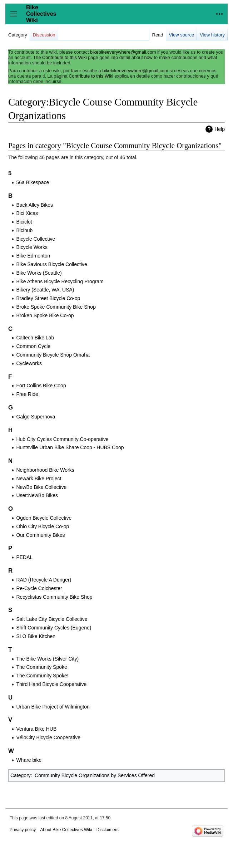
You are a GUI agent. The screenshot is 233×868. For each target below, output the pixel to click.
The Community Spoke (41, 667)
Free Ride (27, 394)
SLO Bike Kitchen (36, 636)
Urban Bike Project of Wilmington (53, 707)
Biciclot (24, 222)
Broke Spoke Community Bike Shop (56, 307)
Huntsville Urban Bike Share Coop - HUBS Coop (70, 447)
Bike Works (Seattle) (39, 273)
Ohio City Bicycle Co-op (43, 526)
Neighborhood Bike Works (45, 470)
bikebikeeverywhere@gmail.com (123, 52)
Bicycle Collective (36, 239)
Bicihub (24, 230)
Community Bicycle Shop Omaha (53, 355)
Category (21, 775)
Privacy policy (23, 830)
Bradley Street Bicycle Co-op (48, 298)
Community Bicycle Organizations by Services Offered (95, 775)
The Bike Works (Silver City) (47, 659)
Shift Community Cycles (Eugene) (54, 628)
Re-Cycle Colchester (39, 588)
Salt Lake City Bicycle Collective (52, 619)
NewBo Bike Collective (41, 487)
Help (220, 129)
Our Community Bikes (40, 535)
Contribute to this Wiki (64, 57)
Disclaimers (108, 830)
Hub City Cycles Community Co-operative (62, 439)
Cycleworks (29, 363)
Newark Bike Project (39, 479)
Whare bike (29, 760)
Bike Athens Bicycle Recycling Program (60, 281)
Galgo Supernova (36, 417)
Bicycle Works (32, 247)
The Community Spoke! (42, 676)
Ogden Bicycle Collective (44, 518)
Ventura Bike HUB (36, 729)
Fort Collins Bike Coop (41, 386)
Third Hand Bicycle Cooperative (51, 684)
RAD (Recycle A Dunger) (44, 580)
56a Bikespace (33, 182)
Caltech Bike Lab (35, 338)
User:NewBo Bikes (37, 495)
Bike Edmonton (33, 256)
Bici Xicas (27, 213)
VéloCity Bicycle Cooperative (48, 737)
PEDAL (24, 557)
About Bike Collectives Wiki (66, 830)
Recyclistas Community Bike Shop (54, 597)
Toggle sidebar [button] (16, 17)
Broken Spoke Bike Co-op (45, 315)
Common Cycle (33, 346)
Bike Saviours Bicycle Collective (51, 264)
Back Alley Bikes (34, 205)
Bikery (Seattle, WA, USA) (45, 290)
